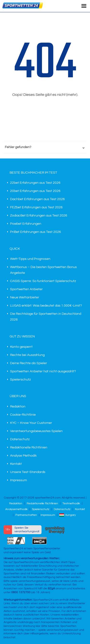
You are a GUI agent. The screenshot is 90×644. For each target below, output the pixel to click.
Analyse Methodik (23, 456)
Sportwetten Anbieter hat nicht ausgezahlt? (43, 371)
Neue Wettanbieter (25, 297)
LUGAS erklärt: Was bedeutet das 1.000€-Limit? (46, 306)
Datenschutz (20, 439)
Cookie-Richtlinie (23, 415)
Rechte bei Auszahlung (27, 355)
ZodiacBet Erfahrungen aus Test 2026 (39, 216)
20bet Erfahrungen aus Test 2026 (35, 191)
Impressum (18, 480)
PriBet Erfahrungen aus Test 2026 (36, 232)
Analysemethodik (16, 509)
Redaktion (18, 407)
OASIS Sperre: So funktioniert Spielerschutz (43, 281)
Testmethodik (71, 503)
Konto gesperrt (21, 347)
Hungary (68, 515)
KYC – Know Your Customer (31, 423)
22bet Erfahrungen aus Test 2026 (35, 183)
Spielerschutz (20, 380)
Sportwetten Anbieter (26, 289)
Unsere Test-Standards (28, 472)
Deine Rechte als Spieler (29, 363)
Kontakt (16, 464)
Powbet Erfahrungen (26, 224)
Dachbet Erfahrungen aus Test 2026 (37, 199)
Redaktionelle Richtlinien (29, 447)
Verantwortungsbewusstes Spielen (36, 431)
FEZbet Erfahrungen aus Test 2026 (36, 207)
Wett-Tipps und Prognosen (30, 259)
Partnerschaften (26, 515)
